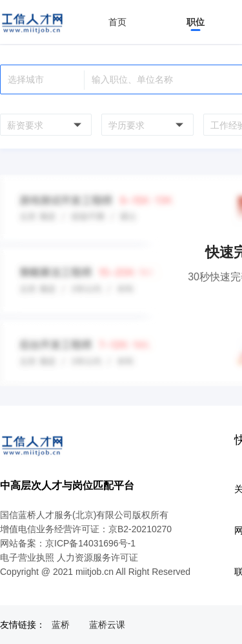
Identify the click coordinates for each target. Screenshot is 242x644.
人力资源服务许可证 (97, 557)
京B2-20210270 (140, 529)
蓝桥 (61, 625)
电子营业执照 (27, 557)
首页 (117, 22)
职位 (196, 22)
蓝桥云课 (107, 625)
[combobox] (44, 125)
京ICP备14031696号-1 (90, 543)
